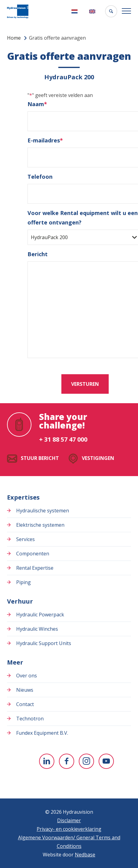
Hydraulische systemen (43, 511)
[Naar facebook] (67, 761)
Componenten (33, 554)
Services (25, 539)
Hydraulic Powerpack (40, 615)
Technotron (30, 719)
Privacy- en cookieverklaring (69, 829)
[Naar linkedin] (47, 761)
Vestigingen (98, 458)
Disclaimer (69, 820)
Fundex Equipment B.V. (42, 733)
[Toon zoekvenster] (111, 11)
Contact (25, 704)
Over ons (27, 676)
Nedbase (85, 855)
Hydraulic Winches (37, 629)
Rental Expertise (35, 568)
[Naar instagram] (86, 761)
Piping (24, 582)
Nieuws (25, 690)
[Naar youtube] (106, 761)
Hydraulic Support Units (44, 643)
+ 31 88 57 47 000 (63, 439)
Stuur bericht (40, 458)
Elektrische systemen (40, 525)
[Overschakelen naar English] (93, 11)
